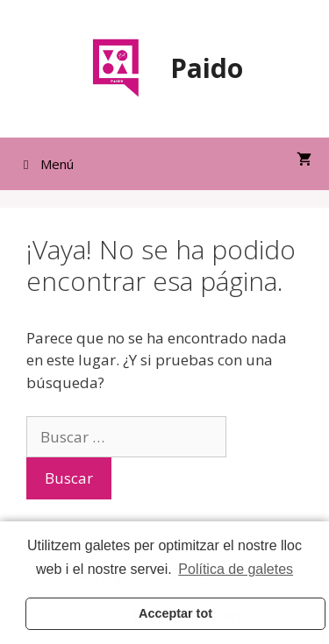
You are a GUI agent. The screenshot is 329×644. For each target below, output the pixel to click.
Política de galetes (236, 569)
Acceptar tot (175, 613)
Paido (207, 68)
